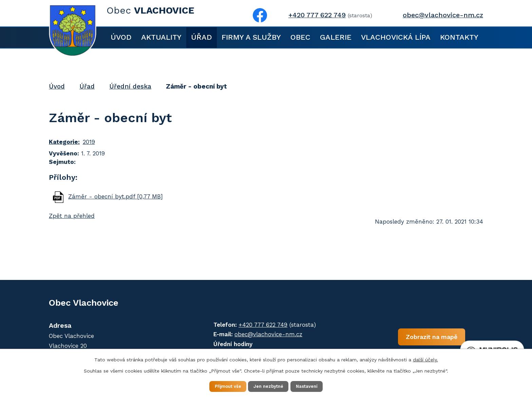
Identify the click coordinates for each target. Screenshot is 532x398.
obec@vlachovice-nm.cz (443, 15)
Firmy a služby (251, 37)
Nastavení (313, 386)
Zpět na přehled (72, 216)
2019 (89, 142)
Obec (300, 37)
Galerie (336, 37)
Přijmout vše (222, 386)
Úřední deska (130, 86)
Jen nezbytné (269, 386)
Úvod (121, 37)
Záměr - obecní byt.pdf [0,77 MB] (116, 196)
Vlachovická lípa (396, 37)
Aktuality (161, 37)
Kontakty (459, 37)
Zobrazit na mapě (401, 340)
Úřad (202, 37)
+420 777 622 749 (317, 15)
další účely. (425, 359)
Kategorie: (64, 142)
